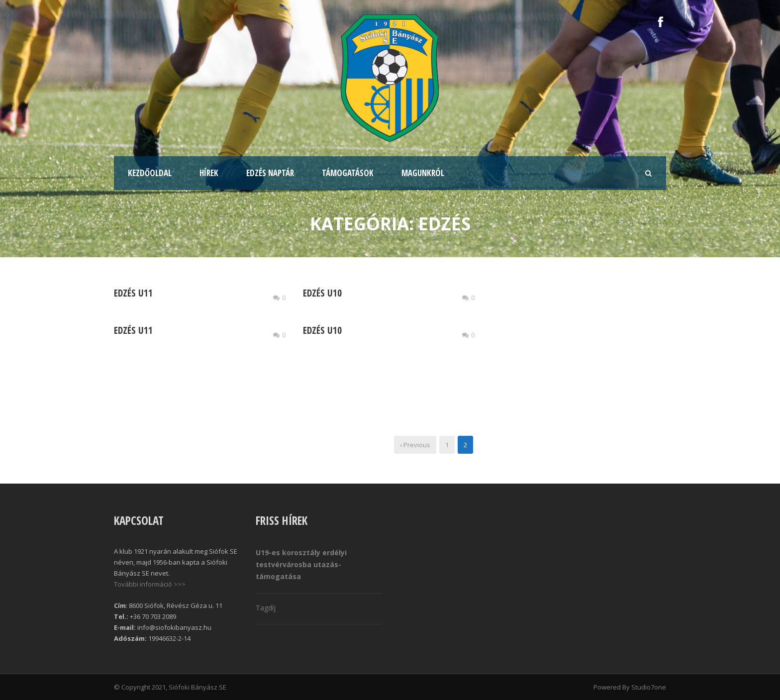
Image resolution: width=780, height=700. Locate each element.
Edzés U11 (133, 293)
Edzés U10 (322, 293)
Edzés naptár (270, 173)
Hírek (209, 173)
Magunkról (423, 173)
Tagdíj (266, 608)
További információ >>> (150, 584)
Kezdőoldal (150, 173)
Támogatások (348, 173)
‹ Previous (415, 445)
